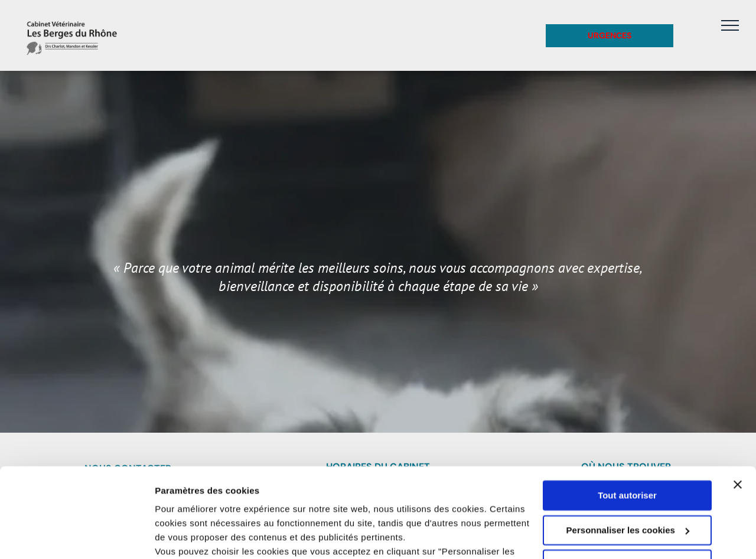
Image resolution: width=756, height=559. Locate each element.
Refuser (627, 488)
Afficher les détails (195, 536)
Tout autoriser (627, 419)
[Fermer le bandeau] (738, 408)
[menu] (730, 25)
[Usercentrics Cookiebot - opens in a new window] (76, 536)
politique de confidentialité (347, 503)
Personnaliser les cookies (628, 453)
